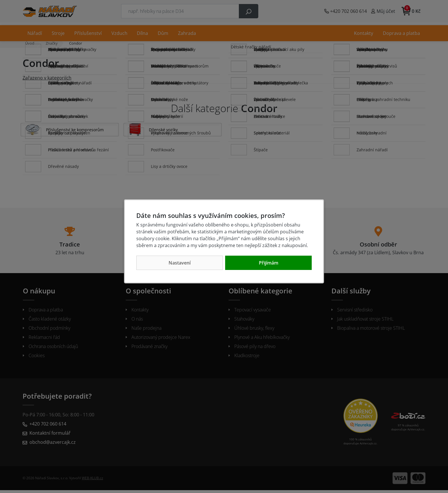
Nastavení (180, 263)
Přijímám (269, 263)
